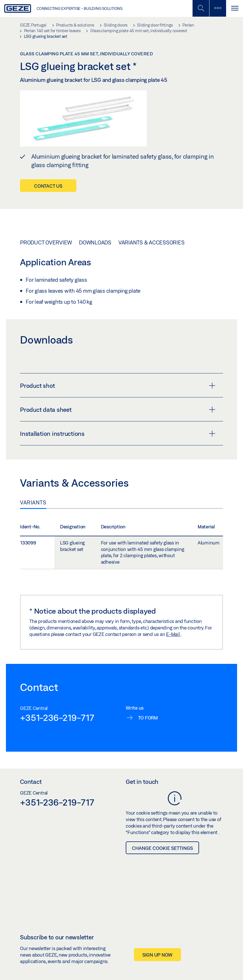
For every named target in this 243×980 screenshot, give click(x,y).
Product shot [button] (118, 386)
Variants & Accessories (152, 242)
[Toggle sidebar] (218, 8)
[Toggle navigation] (235, 8)
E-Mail (173, 634)
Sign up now (157, 955)
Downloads (95, 242)
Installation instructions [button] (118, 434)
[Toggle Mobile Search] (201, 8)
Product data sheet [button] (118, 410)
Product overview (46, 242)
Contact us (48, 186)
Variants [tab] (33, 502)
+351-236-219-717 (57, 718)
